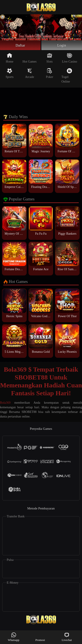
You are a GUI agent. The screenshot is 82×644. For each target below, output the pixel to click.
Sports (10, 74)
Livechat (67, 637)
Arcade (30, 74)
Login (62, 46)
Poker (50, 74)
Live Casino (69, 59)
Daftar (20, 46)
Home (10, 59)
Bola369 (5, 404)
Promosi (40, 637)
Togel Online (67, 76)
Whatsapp (14, 637)
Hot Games (30, 59)
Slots (50, 59)
